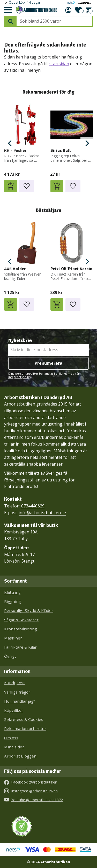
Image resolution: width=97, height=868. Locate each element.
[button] (8, 10)
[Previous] (10, 143)
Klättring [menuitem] (12, 592)
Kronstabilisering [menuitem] (21, 629)
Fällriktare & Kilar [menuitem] (20, 647)
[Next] (87, 143)
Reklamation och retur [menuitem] (25, 728)
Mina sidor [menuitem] (14, 747)
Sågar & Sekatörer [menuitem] (21, 620)
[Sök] (11, 21)
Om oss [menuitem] (11, 738)
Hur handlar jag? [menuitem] (20, 701)
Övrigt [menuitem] (10, 656)
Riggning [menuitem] (13, 601)
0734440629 (33, 506)
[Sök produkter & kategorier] (54, 21)
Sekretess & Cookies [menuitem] (24, 719)
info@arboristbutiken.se (42, 513)
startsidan (59, 64)
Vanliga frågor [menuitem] (17, 692)
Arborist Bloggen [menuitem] (20, 756)
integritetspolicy (20, 377)
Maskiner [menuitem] (13, 638)
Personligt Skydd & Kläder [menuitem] (29, 610)
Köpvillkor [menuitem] (14, 710)
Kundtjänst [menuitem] (14, 683)
